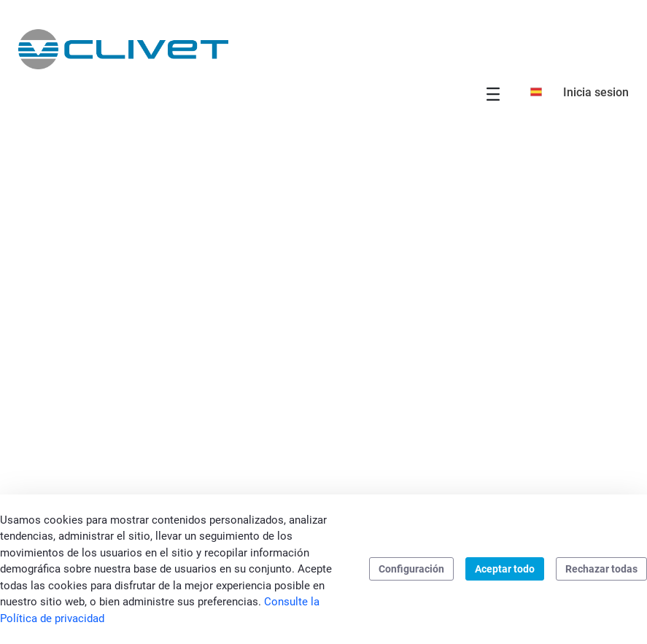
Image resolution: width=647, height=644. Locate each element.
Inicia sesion (596, 92)
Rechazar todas (601, 569)
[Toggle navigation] (493, 94)
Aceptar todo (505, 569)
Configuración (411, 569)
